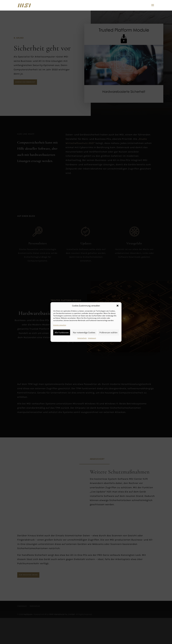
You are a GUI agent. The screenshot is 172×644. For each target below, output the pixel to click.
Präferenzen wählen (108, 332)
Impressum (92, 338)
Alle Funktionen (62, 332)
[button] (118, 306)
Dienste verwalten (60, 325)
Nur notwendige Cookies (84, 332)
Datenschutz (82, 338)
